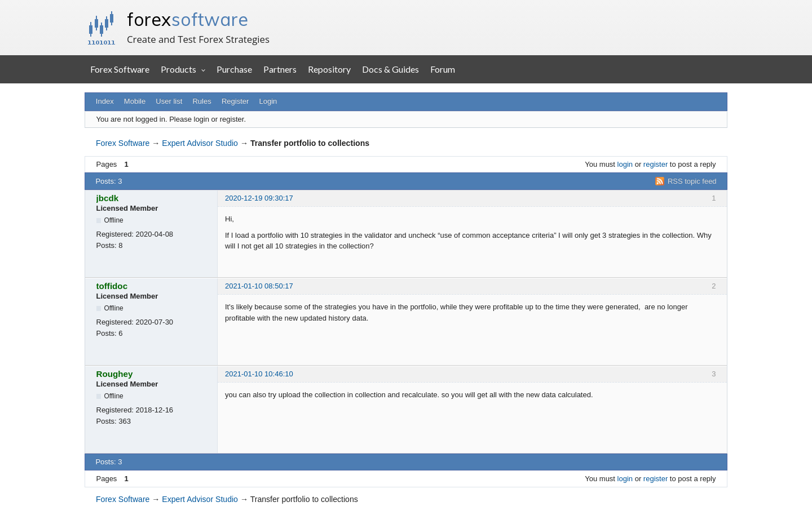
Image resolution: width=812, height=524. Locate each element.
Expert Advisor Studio (200, 143)
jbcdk (108, 198)
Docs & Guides (390, 69)
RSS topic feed (692, 181)
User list (169, 101)
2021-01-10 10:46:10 (259, 374)
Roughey (115, 374)
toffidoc (112, 286)
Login (268, 101)
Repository (329, 69)
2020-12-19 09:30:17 (259, 198)
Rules (202, 101)
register (656, 164)
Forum (443, 69)
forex (187, 19)
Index (105, 101)
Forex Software (120, 69)
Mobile (135, 101)
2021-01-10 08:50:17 (259, 286)
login (625, 164)
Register (235, 101)
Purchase (234, 69)
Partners (280, 69)
